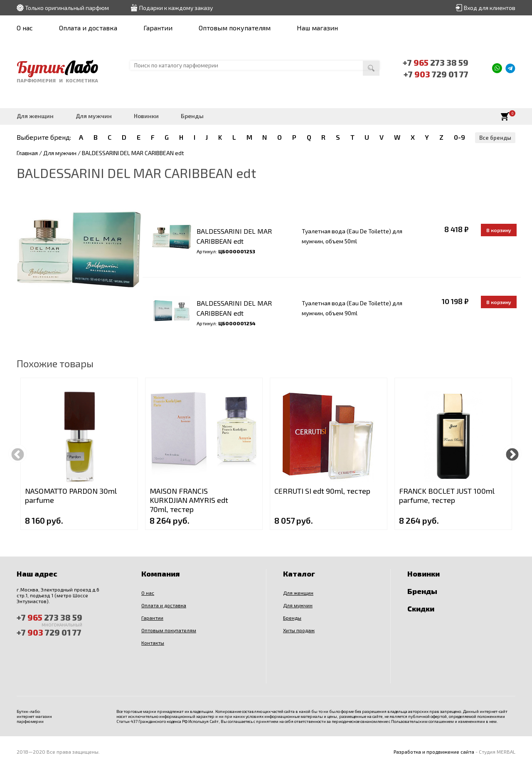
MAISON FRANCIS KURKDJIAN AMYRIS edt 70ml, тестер (189, 500)
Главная (27, 153)
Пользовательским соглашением (422, 721)
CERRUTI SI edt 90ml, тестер (322, 491)
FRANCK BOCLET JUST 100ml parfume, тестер (447, 495)
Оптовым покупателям (235, 28)
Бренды (192, 116)
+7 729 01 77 (436, 74)
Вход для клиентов (490, 8)
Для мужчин (94, 116)
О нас (25, 28)
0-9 (459, 137)
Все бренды (495, 138)
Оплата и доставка (88, 28)
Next (512, 454)
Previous (18, 454)
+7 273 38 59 (436, 62)
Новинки (146, 116)
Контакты (153, 643)
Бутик (58, 67)
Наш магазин (317, 28)
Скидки (421, 609)
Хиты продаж (299, 630)
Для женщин (35, 116)
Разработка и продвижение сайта (434, 752)
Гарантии (158, 28)
